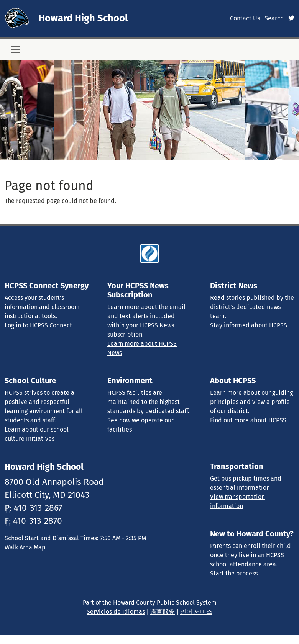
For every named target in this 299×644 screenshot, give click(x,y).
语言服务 (163, 612)
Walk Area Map (25, 547)
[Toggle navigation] (15, 49)
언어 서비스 (196, 612)
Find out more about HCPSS (248, 420)
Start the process (234, 573)
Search (274, 18)
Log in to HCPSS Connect (38, 325)
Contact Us (245, 18)
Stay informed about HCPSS (249, 325)
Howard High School (83, 18)
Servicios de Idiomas (116, 612)
